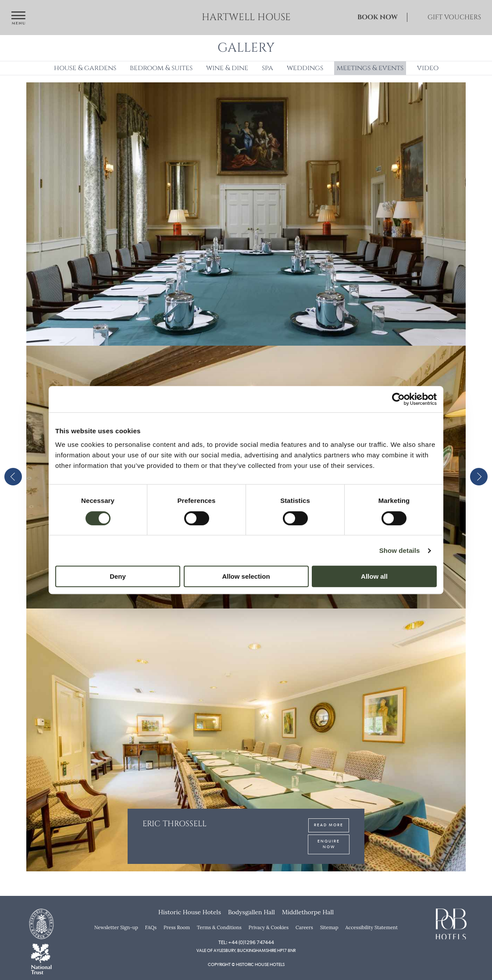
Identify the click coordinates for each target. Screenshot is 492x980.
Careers (304, 927)
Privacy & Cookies (269, 927)
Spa (267, 68)
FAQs (151, 927)
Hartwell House (246, 17)
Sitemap (329, 927)
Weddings (305, 68)
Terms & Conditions (219, 927)
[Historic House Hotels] (41, 923)
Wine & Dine (227, 68)
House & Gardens (85, 68)
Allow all (374, 576)
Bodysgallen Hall (251, 912)
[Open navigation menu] (18, 19)
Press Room (177, 927)
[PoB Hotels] (451, 923)
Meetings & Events (370, 68)
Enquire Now (329, 838)
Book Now (378, 17)
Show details (400, 550)
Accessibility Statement (372, 927)
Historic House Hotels (190, 912)
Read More (329, 819)
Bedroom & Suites (161, 68)
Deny (118, 576)
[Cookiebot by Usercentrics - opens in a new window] (398, 399)
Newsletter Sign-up (116, 927)
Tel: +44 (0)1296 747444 (246, 942)
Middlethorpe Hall (308, 912)
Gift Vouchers (454, 17)
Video (428, 68)
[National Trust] (41, 958)
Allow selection (246, 576)
